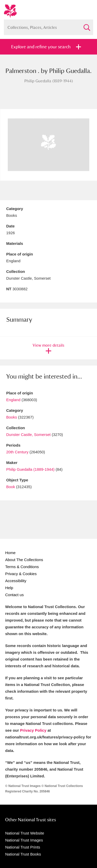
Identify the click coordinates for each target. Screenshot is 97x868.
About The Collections (24, 560)
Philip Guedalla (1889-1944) (30, 469)
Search (87, 25)
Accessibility (16, 581)
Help (9, 588)
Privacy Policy (33, 730)
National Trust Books (23, 854)
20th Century (17, 452)
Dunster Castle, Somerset (28, 435)
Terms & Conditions (22, 567)
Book (11, 487)
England (13, 400)
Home (10, 553)
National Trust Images (24, 840)
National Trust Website (25, 833)
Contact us (14, 595)
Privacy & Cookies (21, 574)
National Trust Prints (23, 847)
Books (12, 417)
